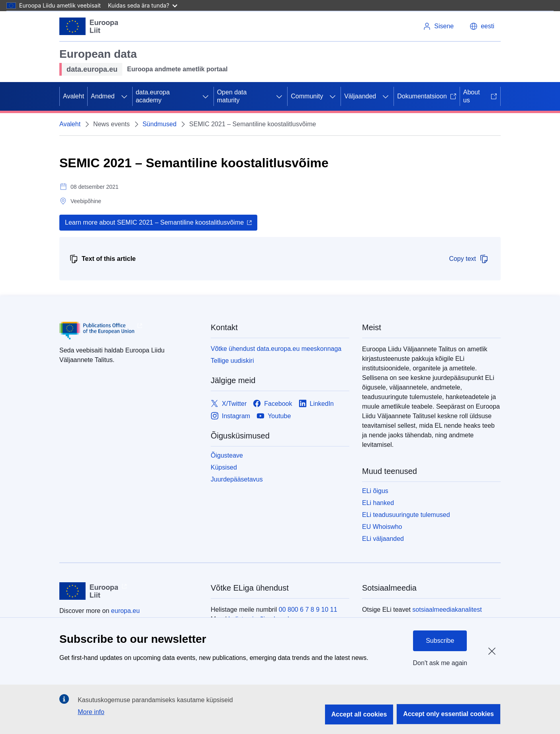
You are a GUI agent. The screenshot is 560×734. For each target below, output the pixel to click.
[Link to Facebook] (272, 404)
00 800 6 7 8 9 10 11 (308, 610)
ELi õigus (375, 491)
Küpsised (224, 467)
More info (91, 712)
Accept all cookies (359, 714)
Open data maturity (232, 96)
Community (307, 96)
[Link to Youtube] (274, 416)
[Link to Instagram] (230, 416)
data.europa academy (153, 96)
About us (480, 96)
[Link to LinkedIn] (316, 404)
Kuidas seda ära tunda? (143, 5)
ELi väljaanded (383, 539)
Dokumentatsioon (427, 96)
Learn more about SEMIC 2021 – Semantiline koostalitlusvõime (154, 222)
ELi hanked (378, 503)
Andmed (103, 96)
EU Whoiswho (382, 527)
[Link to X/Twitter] (229, 404)
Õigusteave (227, 455)
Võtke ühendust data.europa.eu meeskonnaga (276, 349)
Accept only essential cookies (448, 714)
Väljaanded (360, 96)
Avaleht (73, 96)
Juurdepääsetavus (237, 479)
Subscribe (440, 641)
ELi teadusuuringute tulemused (406, 515)
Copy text (469, 259)
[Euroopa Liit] (89, 26)
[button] (482, 26)
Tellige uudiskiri (232, 361)
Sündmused (160, 124)
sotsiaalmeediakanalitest (447, 610)
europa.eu (125, 611)
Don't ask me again (440, 663)
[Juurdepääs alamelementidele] (124, 96)
